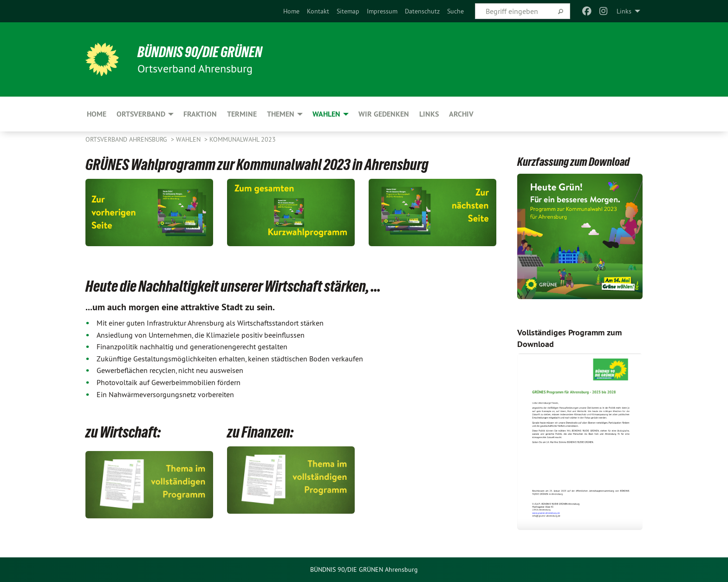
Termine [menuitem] (242, 114)
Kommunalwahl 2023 (243, 139)
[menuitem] (291, 11)
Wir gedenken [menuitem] (384, 114)
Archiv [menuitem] (461, 114)
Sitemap (348, 11)
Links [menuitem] (624, 11)
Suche (455, 11)
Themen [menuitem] (281, 114)
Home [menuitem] (97, 114)
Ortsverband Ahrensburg (127, 139)
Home (291, 11)
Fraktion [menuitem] (200, 114)
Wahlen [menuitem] (326, 114)
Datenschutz (422, 11)
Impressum (382, 11)
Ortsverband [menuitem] (141, 114)
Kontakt (318, 11)
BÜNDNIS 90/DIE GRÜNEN (200, 52)
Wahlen (189, 139)
